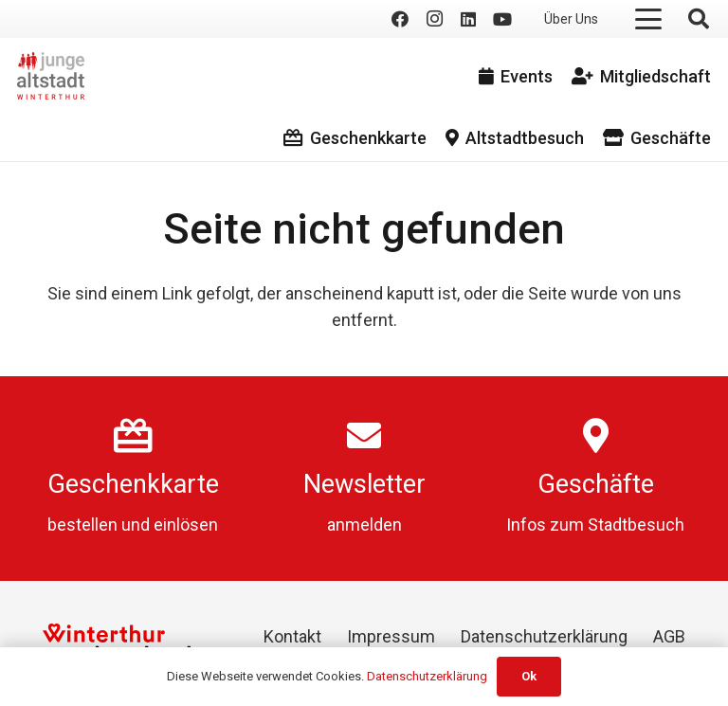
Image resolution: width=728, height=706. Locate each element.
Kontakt (292, 636)
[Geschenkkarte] (133, 436)
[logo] (51, 76)
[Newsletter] (364, 436)
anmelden (364, 525)
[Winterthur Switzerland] (117, 643)
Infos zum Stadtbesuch (595, 525)
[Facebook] (400, 19)
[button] (649, 19)
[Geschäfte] (596, 436)
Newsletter (364, 484)
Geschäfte (596, 484)
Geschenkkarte (133, 484)
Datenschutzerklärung (544, 636)
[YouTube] (502, 19)
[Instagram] (434, 19)
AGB (669, 636)
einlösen (186, 525)
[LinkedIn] (468, 19)
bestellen (82, 525)
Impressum (391, 636)
